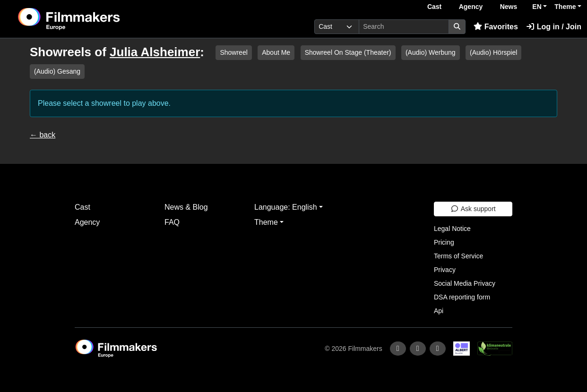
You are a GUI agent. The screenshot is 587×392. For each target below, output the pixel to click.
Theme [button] (565, 7)
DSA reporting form (462, 297)
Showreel (233, 52)
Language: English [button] (286, 207)
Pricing (444, 242)
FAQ (172, 222)
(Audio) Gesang (57, 71)
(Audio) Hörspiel (493, 52)
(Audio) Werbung (431, 52)
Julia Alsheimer (155, 52)
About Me (276, 52)
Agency (471, 7)
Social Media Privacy (465, 283)
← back (43, 135)
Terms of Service (458, 256)
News (509, 7)
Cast (434, 7)
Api (439, 311)
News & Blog (186, 207)
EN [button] (537, 7)
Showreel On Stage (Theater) (348, 52)
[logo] (92, 19)
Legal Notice (452, 229)
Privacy (445, 270)
